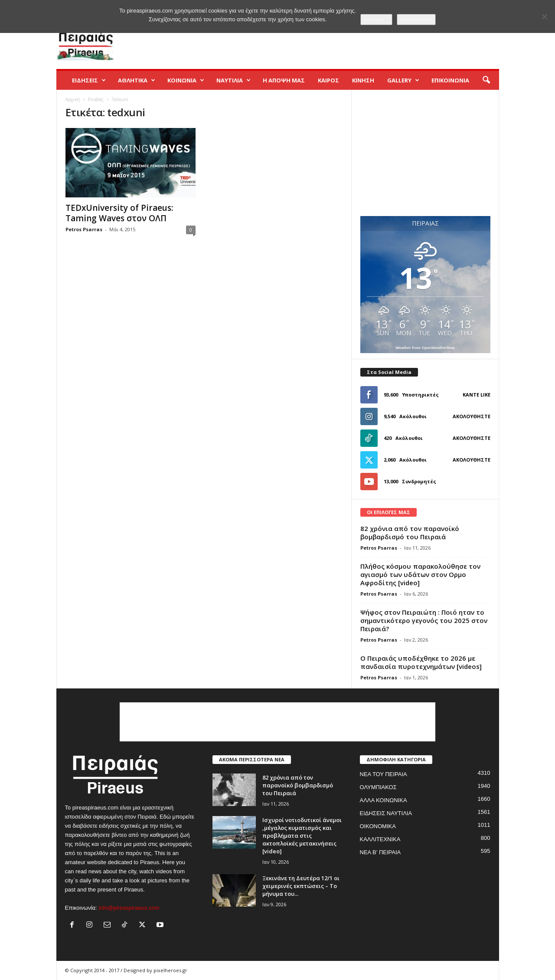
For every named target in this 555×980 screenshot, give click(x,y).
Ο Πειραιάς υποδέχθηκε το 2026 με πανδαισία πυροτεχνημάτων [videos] (421, 662)
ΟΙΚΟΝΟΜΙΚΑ (378, 826)
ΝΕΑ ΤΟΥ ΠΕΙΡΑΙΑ (384, 774)
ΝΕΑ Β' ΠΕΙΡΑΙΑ (380, 852)
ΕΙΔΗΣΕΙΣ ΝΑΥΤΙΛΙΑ (386, 813)
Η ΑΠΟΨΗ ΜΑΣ (284, 80)
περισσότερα (416, 19)
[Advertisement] (341, 41)
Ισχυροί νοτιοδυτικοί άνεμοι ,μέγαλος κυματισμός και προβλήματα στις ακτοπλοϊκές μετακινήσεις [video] (302, 836)
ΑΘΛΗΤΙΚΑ (137, 80)
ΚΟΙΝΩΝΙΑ (186, 80)
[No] (544, 16)
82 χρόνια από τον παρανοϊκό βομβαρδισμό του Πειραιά (410, 533)
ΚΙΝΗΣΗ (363, 80)
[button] (486, 80)
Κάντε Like (477, 395)
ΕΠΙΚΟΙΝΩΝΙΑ (450, 80)
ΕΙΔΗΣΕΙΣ (89, 80)
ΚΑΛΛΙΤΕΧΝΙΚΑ (380, 839)
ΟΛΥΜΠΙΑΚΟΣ (378, 787)
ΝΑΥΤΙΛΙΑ (233, 80)
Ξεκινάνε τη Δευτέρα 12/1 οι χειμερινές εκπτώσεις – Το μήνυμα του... (301, 886)
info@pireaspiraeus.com (129, 908)
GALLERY (403, 80)
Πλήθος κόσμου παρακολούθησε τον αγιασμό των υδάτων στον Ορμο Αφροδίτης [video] (420, 574)
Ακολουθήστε (472, 416)
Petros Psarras (84, 229)
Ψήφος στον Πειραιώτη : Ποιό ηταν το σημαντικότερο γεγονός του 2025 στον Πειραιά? (424, 620)
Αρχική (73, 99)
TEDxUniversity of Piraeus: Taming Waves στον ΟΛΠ (119, 213)
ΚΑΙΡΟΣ (328, 80)
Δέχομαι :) (376, 19)
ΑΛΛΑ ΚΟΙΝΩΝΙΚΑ (384, 800)
